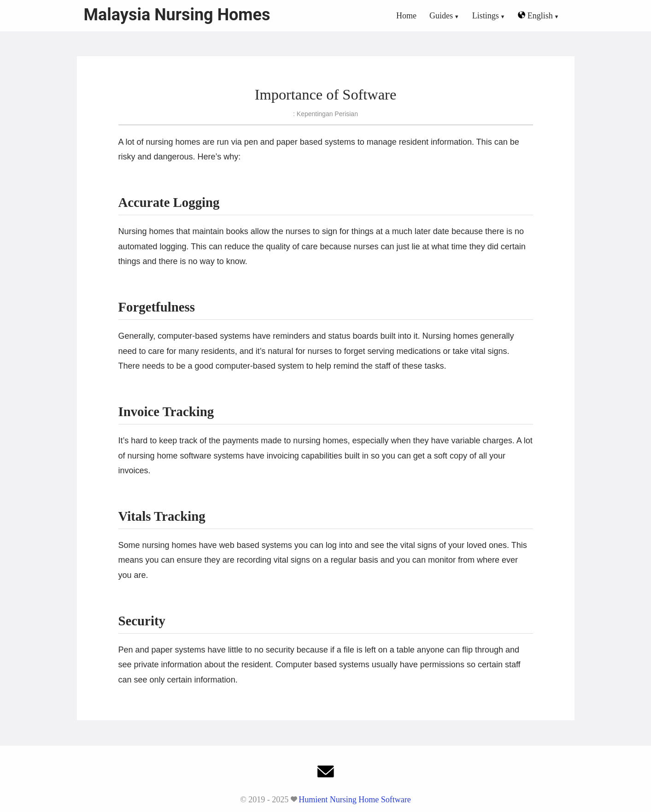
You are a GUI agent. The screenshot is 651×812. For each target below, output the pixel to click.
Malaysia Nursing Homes (177, 15)
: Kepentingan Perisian (325, 114)
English (535, 16)
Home (406, 16)
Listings (486, 16)
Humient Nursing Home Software (355, 800)
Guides (441, 16)
